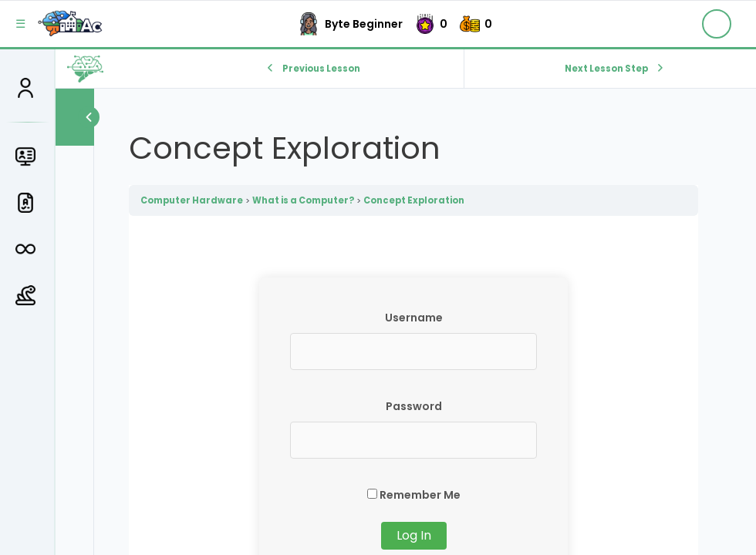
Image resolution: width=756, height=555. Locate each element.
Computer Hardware (192, 200)
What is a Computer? (303, 200)
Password (414, 406)
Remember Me (414, 495)
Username (414, 318)
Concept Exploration (414, 200)
